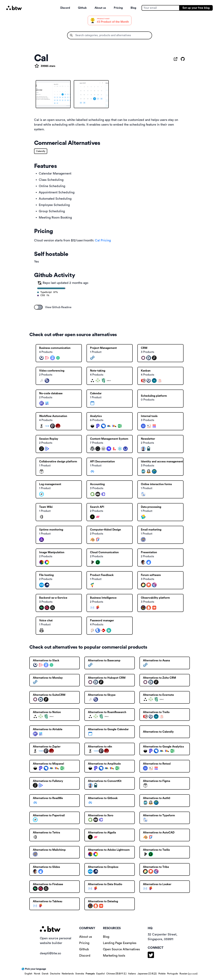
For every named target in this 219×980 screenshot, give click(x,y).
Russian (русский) (189, 974)
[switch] (38, 307)
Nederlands (68, 974)
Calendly (41, 151)
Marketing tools (114, 956)
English (28, 974)
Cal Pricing (103, 240)
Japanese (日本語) (147, 974)
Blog (133, 8)
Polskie (162, 974)
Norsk (37, 974)
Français (90, 974)
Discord (65, 8)
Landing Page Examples (120, 943)
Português (173, 974)
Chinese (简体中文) (116, 974)
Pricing (118, 8)
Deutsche (55, 974)
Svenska (80, 974)
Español (100, 974)
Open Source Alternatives (121, 949)
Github (82, 8)
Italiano (132, 974)
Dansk (45, 974)
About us (100, 8)
